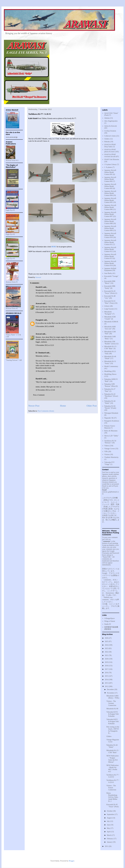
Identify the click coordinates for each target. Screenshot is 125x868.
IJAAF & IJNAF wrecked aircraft (110, 155)
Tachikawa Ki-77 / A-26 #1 (113, 781)
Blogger (71, 861)
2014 (107, 680)
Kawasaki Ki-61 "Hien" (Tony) (110, 302)
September (111, 814)
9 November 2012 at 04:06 (45, 326)
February (110, 839)
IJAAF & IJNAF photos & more (110, 151)
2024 (107, 645)
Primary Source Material (110, 427)
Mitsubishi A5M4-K (111, 322)
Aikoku (107, 118)
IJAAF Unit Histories (112, 159)
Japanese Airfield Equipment (110, 269)
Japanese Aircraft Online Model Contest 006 (110, 207)
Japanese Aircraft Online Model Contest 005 (110, 200)
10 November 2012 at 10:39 (45, 371)
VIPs (106, 452)
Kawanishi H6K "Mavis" (110, 282)
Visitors (107, 454)
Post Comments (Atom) (46, 411)
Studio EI (108, 624)
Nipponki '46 (109, 418)
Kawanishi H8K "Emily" (110, 287)
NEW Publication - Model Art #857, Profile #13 (112, 768)
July (108, 821)
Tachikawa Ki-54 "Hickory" (110, 442)
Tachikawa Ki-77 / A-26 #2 (113, 776)
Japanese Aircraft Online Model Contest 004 (110, 193)
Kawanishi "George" (111, 276)
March (109, 835)
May (109, 828)
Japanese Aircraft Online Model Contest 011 (110, 242)
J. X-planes (108, 167)
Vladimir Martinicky (111, 457)
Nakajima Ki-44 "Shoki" (112, 746)
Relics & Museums (111, 431)
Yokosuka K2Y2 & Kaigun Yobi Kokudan (113, 714)
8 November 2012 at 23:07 (45, 312)
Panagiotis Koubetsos (112, 421)
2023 (107, 648)
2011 (107, 846)
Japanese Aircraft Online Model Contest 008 (110, 221)
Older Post (92, 406)
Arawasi (39, 303)
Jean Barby (108, 273)
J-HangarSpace (110, 618)
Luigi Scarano (109, 309)
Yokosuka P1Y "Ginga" (109, 463)
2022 (107, 652)
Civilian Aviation (110, 131)
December (111, 689)
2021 (107, 655)
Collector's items (110, 136)
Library (107, 306)
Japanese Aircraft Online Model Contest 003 (110, 186)
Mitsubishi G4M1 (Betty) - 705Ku (113, 697)
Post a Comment (39, 395)
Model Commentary (111, 366)
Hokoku (107, 142)
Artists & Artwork (111, 126)
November (111, 693)
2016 (107, 673)
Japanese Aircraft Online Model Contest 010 (110, 235)
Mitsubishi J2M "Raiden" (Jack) (110, 343)
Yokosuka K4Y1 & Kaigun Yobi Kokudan (113, 721)
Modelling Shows (110, 374)
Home (63, 406)
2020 (107, 659)
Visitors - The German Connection (111, 703)
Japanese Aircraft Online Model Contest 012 (110, 249)
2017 (107, 669)
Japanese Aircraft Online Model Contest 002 (110, 179)
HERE (54, 247)
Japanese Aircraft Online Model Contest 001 (110, 172)
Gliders (107, 139)
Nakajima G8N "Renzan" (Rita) (110, 385)
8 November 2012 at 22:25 (45, 296)
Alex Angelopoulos (111, 121)
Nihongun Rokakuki (111, 413)
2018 (107, 666)
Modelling (108, 371)
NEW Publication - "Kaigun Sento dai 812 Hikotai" (112, 759)
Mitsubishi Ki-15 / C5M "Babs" (111, 348)
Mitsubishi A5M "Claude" (110, 318)
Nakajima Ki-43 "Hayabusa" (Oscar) (111, 395)
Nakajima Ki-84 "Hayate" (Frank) (110, 407)
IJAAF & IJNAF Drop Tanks (110, 146)
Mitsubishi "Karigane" (108, 313)
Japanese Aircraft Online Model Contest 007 (110, 214)
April (109, 832)
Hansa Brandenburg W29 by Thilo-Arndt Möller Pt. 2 (112, 797)
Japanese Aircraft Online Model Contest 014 (110, 263)
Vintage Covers (110, 449)
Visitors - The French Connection (111, 788)
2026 (107, 638)
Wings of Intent (110, 621)
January (110, 842)
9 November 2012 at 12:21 (45, 345)
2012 (107, 686)
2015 (107, 676)
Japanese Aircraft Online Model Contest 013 (110, 256)
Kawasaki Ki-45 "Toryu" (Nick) (110, 292)
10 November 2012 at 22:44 (45, 390)
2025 (107, 641)
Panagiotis (39, 320)
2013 (107, 683)
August (109, 818)
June (109, 825)
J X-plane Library (110, 164)
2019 (107, 662)
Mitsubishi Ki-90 (112, 709)
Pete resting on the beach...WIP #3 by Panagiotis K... (113, 730)
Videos (107, 446)
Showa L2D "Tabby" (112, 436)
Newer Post (34, 406)
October (110, 811)
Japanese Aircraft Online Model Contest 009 (110, 228)
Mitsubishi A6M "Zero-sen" (110, 328)
